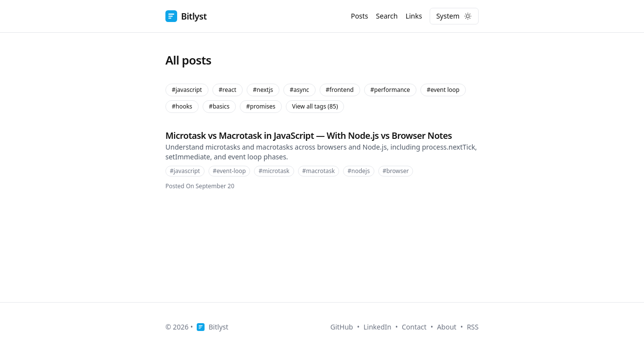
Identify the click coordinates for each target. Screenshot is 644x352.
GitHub (342, 327)
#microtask (274, 171)
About (447, 327)
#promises (261, 106)
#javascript (187, 90)
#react (228, 90)
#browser (396, 171)
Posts (359, 16)
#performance (390, 90)
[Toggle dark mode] (454, 16)
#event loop (443, 90)
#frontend (340, 90)
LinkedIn (378, 327)
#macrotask (319, 171)
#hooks (182, 106)
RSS (473, 327)
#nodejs (358, 171)
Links (414, 16)
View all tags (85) (315, 106)
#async (299, 90)
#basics (219, 106)
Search (387, 16)
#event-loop (230, 171)
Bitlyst (186, 16)
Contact (414, 327)
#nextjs (263, 90)
